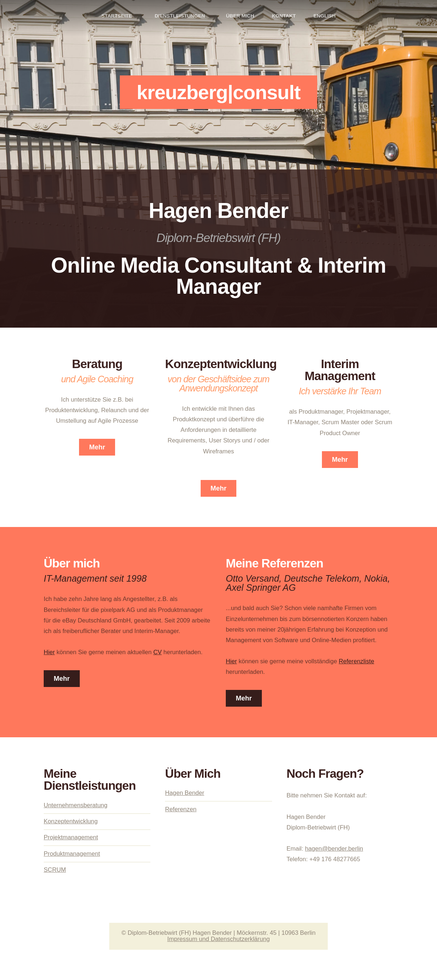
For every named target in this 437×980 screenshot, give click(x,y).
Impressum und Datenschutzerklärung (218, 939)
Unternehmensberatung (76, 805)
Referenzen (181, 809)
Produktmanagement (72, 854)
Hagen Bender (184, 793)
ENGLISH (325, 16)
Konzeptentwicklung (71, 821)
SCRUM (55, 870)
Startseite (117, 16)
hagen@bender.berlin (334, 849)
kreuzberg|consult (219, 92)
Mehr (97, 447)
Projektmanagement (71, 837)
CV (158, 652)
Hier (49, 652)
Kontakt (284, 16)
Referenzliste (356, 661)
